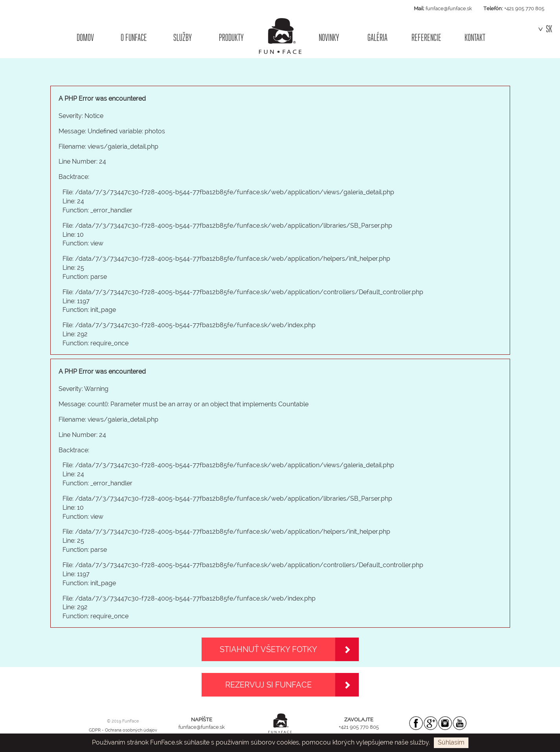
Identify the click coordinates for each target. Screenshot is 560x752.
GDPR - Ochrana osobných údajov (123, 730)
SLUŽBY (183, 38)
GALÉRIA (377, 38)
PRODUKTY (231, 38)
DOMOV (85, 38)
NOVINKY (329, 38)
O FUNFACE (134, 38)
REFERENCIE (426, 38)
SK (545, 29)
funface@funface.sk (449, 8)
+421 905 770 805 (524, 8)
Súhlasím (451, 742)
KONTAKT (475, 38)
